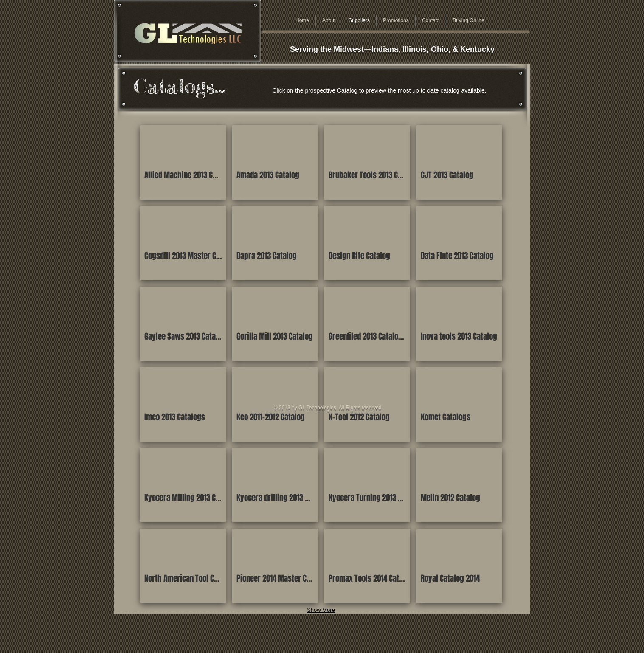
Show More (321, 610)
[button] (183, 162)
